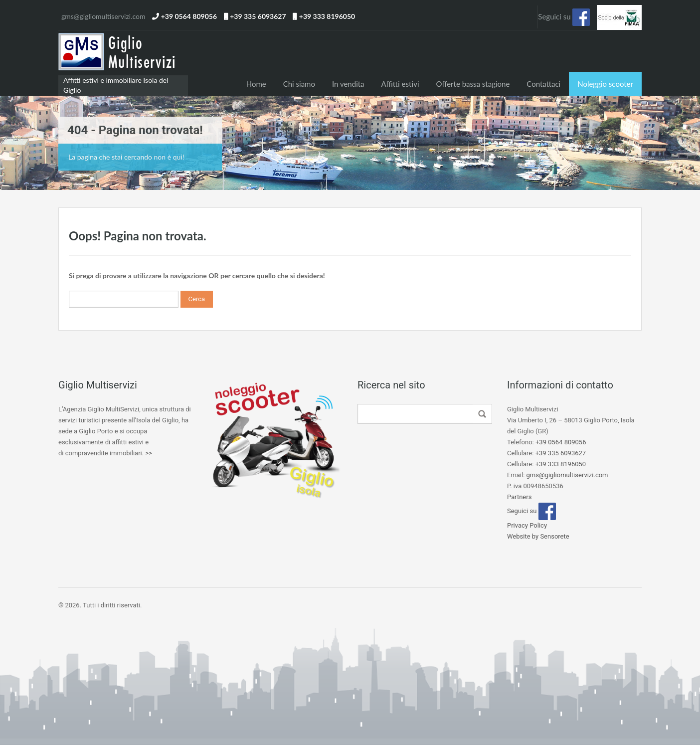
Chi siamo (299, 84)
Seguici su (564, 17)
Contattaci (543, 84)
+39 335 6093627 (258, 16)
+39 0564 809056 (189, 16)
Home (256, 84)
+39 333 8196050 (327, 16)
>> (149, 453)
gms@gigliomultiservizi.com (103, 16)
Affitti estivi (400, 84)
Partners (519, 497)
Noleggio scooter (605, 84)
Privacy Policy (527, 525)
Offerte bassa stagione (473, 84)
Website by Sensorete (538, 536)
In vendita (348, 84)
